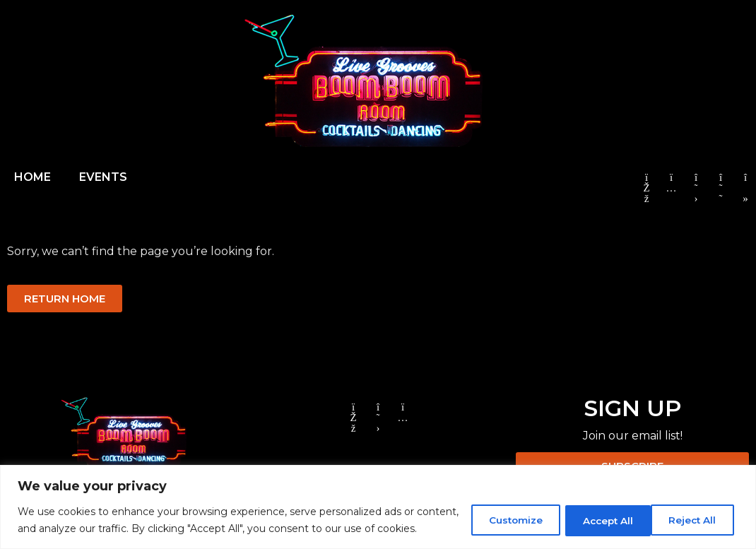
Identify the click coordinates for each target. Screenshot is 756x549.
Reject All (594, 512)
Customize (495, 512)
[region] (378, 498)
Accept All (691, 512)
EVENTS (103, 177)
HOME (33, 177)
